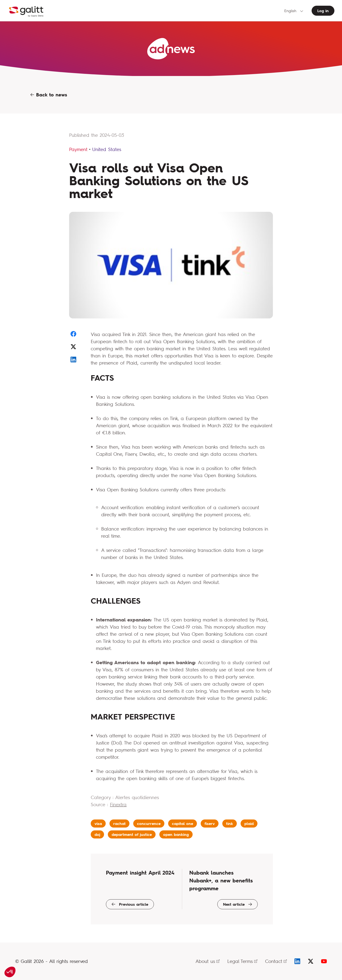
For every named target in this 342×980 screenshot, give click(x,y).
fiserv (210, 824)
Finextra (118, 804)
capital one (183, 824)
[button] (10, 972)
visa (98, 824)
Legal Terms (242, 961)
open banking (176, 834)
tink (230, 824)
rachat (119, 824)
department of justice (132, 834)
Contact (276, 961)
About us (208, 961)
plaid (249, 824)
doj (97, 834)
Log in (323, 11)
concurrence (149, 824)
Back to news (49, 95)
